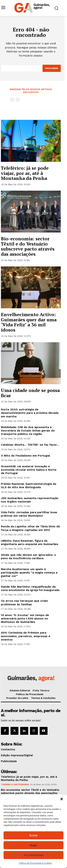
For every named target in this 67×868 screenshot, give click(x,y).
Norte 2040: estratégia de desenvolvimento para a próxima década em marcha (30, 413)
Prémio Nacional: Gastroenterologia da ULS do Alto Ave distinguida (28, 486)
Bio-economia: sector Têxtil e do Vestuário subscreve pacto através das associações (28, 246)
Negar (33, 845)
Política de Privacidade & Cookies (35, 863)
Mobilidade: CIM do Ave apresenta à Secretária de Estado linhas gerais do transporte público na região (28, 431)
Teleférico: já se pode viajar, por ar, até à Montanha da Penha (25, 173)
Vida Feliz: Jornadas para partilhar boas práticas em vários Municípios (29, 514)
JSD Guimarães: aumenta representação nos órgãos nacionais (30, 500)
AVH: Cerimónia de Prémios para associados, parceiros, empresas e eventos (26, 636)
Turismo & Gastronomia (15, 784)
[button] (62, 799)
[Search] (52, 68)
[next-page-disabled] (18, 100)
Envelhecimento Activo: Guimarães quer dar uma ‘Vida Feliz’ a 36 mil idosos (29, 322)
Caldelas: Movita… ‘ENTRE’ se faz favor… (30, 445)
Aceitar (33, 835)
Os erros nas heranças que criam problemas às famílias (24, 602)
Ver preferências (34, 855)
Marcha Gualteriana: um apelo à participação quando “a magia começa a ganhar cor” (29, 572)
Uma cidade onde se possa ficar (30, 393)
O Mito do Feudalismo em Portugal (25, 456)
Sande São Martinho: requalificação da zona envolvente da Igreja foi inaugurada (30, 588)
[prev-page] (12, 100)
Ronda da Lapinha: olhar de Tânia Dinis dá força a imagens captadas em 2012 (30, 528)
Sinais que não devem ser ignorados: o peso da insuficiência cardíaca (28, 556)
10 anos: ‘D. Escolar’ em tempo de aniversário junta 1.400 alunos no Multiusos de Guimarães (25, 618)
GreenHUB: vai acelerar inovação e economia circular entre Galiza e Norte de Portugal (29, 470)
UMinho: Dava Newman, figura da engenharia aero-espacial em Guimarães (30, 542)
